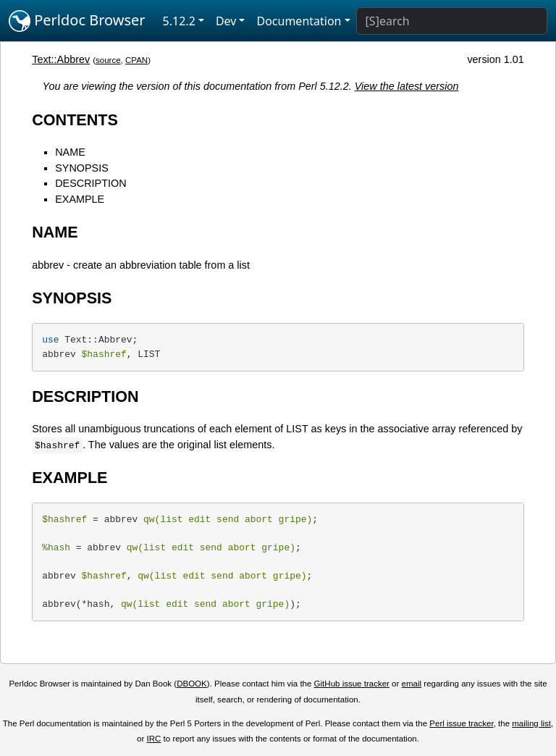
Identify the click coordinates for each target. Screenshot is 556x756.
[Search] (452, 21)
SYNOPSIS (82, 168)
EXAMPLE (80, 199)
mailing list (531, 723)
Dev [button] (226, 21)
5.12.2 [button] (179, 21)
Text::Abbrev (61, 59)
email (412, 684)
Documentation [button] (299, 21)
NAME (70, 152)
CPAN (136, 60)
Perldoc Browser (77, 21)
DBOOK (192, 684)
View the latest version (407, 86)
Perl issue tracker (461, 723)
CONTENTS (75, 120)
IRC (154, 739)
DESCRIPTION (90, 183)
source (108, 60)
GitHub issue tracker (352, 684)
